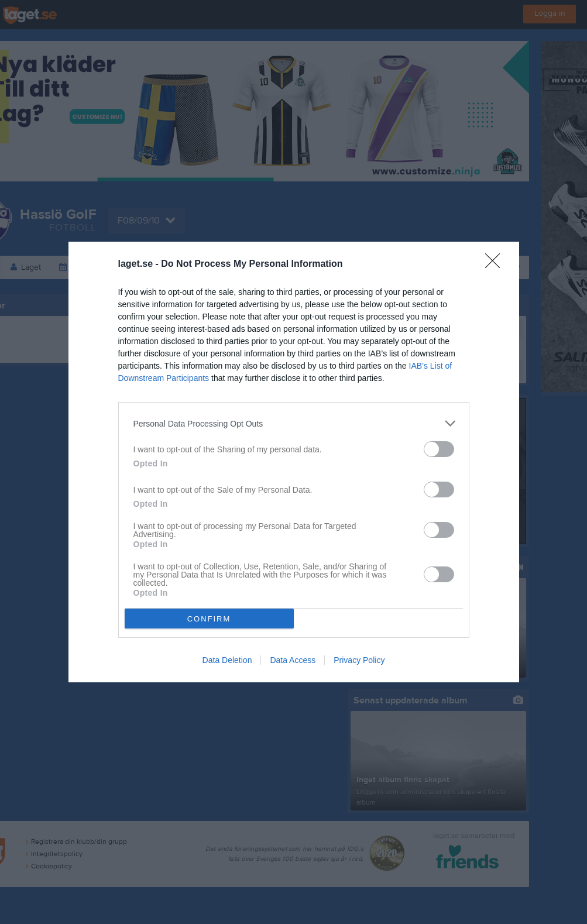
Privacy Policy (359, 660)
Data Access (293, 660)
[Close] (496, 265)
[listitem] (294, 423)
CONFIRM (209, 619)
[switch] (439, 449)
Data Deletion (227, 660)
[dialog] (294, 462)
